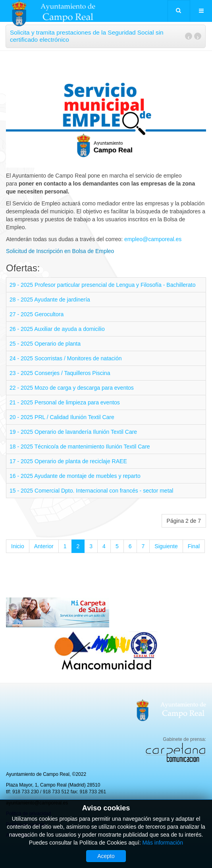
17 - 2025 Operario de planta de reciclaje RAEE (68, 461)
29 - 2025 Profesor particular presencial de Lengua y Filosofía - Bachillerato (102, 285)
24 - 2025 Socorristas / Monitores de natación (66, 358)
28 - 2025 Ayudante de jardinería (50, 300)
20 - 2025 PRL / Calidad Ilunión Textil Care (62, 417)
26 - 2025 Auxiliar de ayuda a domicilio (57, 329)
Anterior (44, 546)
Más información (163, 843)
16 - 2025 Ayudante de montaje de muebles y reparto (75, 476)
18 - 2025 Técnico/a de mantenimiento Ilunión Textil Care (80, 447)
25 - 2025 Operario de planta (45, 344)
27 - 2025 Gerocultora (37, 314)
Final (194, 546)
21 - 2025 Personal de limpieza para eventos (65, 402)
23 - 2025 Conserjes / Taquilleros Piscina (60, 373)
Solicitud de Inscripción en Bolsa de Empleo (60, 251)
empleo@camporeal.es (153, 239)
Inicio (18, 546)
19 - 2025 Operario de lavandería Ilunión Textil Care (73, 432)
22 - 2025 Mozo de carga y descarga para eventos (72, 388)
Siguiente (166, 546)
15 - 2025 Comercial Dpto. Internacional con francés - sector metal (91, 491)
